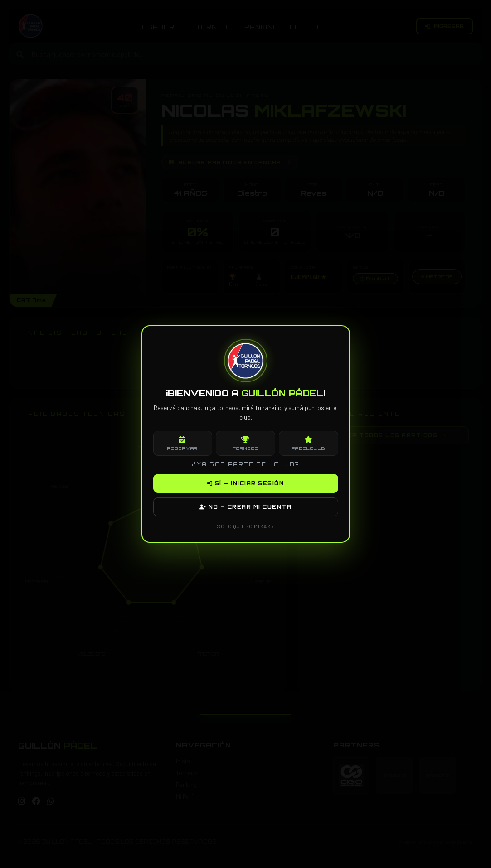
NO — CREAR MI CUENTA (245, 507)
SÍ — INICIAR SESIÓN (246, 483)
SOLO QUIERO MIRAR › (245, 526)
